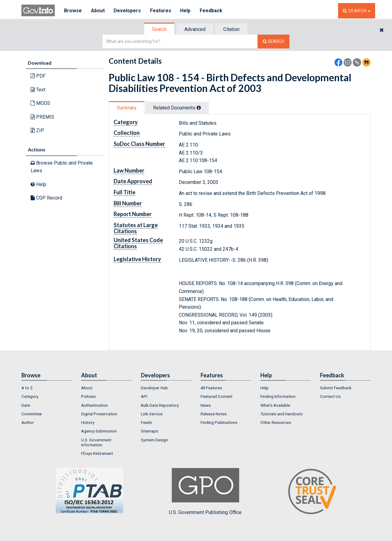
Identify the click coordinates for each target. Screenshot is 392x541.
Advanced (195, 29)
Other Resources (276, 422)
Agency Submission (99, 431)
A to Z (27, 388)
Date (26, 405)
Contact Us (330, 396)
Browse (73, 11)
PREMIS (42, 117)
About (98, 11)
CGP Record (46, 198)
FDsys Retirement (97, 453)
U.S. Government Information (96, 442)
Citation (231, 29)
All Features (211, 388)
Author (28, 422)
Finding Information (278, 396)
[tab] (160, 29)
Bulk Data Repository (160, 405)
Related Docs (177, 108)
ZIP (37, 130)
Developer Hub (154, 388)
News (206, 405)
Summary (127, 108)
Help (186, 11)
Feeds (146, 422)
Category (30, 396)
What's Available (275, 405)
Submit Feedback (336, 388)
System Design (154, 440)
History (88, 422)
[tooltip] (199, 108)
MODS (40, 103)
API (144, 396)
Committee (32, 414)
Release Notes (214, 414)
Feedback (212, 11)
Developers (128, 11)
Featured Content (217, 396)
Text (38, 90)
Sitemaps (149, 431)
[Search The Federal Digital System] (273, 42)
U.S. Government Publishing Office (205, 492)
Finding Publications (219, 422)
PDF (38, 76)
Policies (88, 396)
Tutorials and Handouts (281, 414)
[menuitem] (47, 388)
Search (159, 29)
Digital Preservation (99, 414)
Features (161, 11)
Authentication (94, 405)
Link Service (152, 414)
